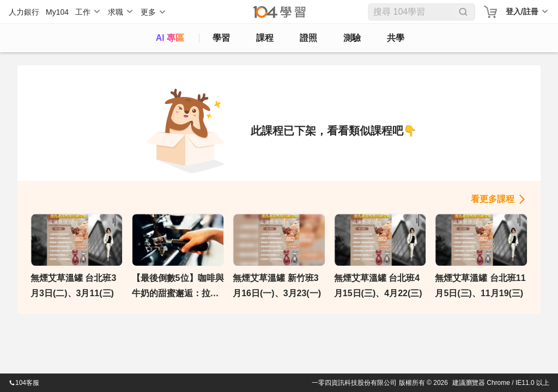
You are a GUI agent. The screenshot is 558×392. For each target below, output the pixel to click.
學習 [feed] (221, 38)
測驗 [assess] (352, 38)
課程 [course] (265, 38)
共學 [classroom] (396, 38)
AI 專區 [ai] (170, 38)
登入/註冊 (522, 11)
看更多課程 (493, 199)
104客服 (24, 383)
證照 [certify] (308, 38)
